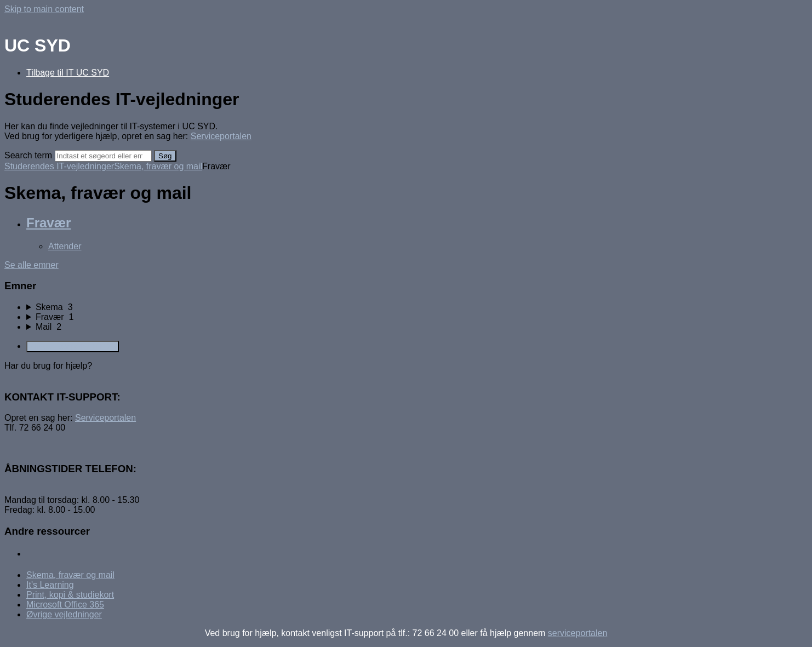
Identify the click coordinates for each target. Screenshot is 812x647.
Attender (65, 246)
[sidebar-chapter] (417, 307)
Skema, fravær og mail (158, 166)
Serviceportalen (221, 136)
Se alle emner (32, 265)
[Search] (103, 156)
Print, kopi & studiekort (70, 595)
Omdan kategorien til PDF (73, 347)
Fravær (48, 223)
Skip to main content (44, 9)
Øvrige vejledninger (64, 614)
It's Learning (50, 585)
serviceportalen (578, 633)
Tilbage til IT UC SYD (68, 73)
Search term (28, 155)
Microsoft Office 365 (65, 605)
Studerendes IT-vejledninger (59, 166)
